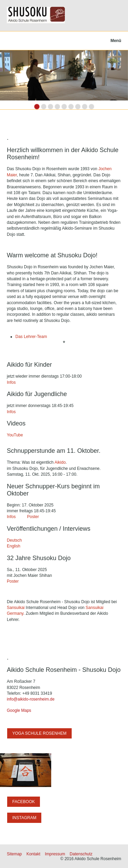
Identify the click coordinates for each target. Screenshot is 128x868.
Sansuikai (16, 608)
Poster (33, 517)
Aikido (60, 462)
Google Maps (19, 710)
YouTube (15, 435)
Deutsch (14, 540)
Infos (11, 382)
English (14, 546)
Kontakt (33, 854)
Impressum (55, 854)
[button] (39, 733)
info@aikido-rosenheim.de (31, 699)
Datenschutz (81, 854)
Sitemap (14, 854)
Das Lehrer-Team (31, 337)
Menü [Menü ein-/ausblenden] (116, 41)
